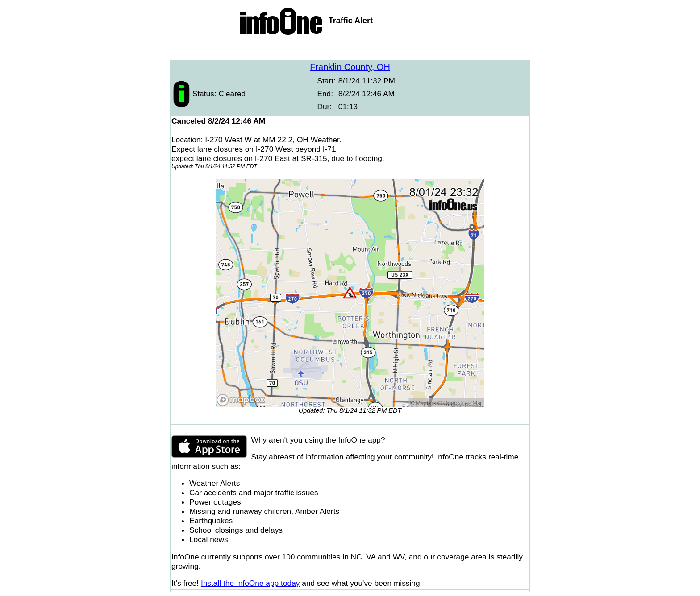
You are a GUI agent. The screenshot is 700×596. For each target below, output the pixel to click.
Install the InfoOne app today (250, 583)
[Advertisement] (350, 49)
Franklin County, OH (350, 67)
